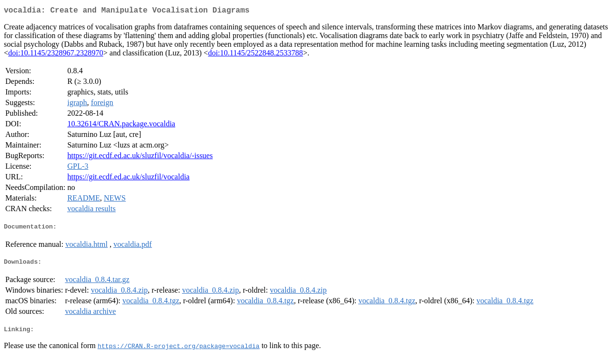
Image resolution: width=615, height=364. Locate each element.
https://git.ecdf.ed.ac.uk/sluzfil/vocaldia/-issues (140, 157)
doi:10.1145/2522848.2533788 (256, 55)
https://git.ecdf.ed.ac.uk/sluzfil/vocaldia (128, 179)
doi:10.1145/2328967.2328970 (56, 55)
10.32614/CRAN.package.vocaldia (121, 126)
